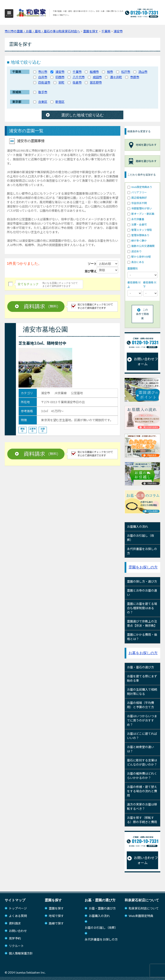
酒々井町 (116, 77)
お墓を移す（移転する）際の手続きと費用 (142, 820)
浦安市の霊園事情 (27, 141)
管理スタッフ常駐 (140, 230)
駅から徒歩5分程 (139, 257)
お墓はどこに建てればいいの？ (142, 736)
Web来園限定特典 (141, 916)
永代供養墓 (136, 219)
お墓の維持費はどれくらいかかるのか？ (142, 776)
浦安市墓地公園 (45, 329)
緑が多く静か (137, 241)
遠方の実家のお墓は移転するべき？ (142, 806)
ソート (92, 264)
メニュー (9, 16)
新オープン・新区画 (141, 214)
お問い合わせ (18, 931)
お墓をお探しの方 (143, 653)
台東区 (43, 102)
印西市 (60, 77)
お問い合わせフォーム (143, 361)
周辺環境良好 (137, 198)
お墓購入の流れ (137, 527)
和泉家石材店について (144, 908)
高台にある (136, 262)
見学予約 (15, 938)
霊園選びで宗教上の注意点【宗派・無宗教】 (142, 623)
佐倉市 (77, 82)
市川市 (43, 72)
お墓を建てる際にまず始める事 (142, 678)
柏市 (110, 72)
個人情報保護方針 (21, 953)
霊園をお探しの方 (143, 567)
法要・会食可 (137, 225)
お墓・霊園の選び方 (102, 908)
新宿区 (60, 102)
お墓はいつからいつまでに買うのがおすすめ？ (142, 720)
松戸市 (126, 72)
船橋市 (94, 72)
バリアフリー (137, 192)
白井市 (43, 77)
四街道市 (44, 82)
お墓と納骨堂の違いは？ (141, 749)
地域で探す (56, 916)
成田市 (97, 77)
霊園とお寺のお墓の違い (142, 593)
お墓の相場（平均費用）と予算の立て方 (141, 705)
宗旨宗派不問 (137, 203)
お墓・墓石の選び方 (141, 667)
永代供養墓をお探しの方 (142, 551)
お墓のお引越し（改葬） (141, 538)
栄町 (61, 82)
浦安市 (60, 72)
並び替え (91, 271)
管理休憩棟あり (138, 235)
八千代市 (79, 77)
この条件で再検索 (142, 314)
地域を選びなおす (142, 145)
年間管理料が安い (140, 208)
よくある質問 (18, 916)
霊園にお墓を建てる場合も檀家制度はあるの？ (142, 608)
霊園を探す (56, 908)
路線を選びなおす (142, 161)
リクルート (16, 946)
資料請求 (15, 923)
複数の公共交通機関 (141, 246)
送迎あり (134, 251)
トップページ (18, 908)
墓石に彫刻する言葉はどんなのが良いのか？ (142, 762)
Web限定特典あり (140, 187)
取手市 (43, 92)
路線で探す (56, 923)
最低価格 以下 (150, 285)
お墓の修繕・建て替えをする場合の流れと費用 (142, 791)
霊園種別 (133, 268)
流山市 (143, 72)
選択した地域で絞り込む (82, 115)
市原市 (135, 77)
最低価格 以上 (134, 285)
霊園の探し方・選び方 (142, 581)
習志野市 (96, 82)
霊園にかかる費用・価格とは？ (142, 637)
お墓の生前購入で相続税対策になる (142, 692)
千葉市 (77, 72)
